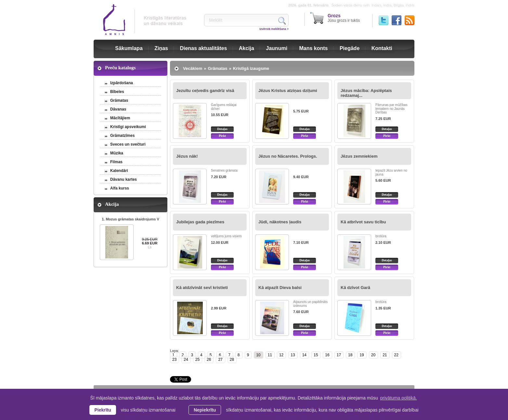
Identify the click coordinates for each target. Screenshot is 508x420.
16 (327, 355)
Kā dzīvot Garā (355, 288)
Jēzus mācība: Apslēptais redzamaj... (366, 93)
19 (362, 355)
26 (209, 360)
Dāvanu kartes (124, 179)
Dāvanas (118, 109)
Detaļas (222, 129)
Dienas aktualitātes (203, 48)
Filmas (116, 162)
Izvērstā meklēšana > (274, 29)
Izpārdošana (122, 83)
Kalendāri (119, 171)
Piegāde (350, 48)
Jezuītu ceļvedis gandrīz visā (205, 91)
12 (281, 355)
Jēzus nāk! (187, 156)
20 (373, 355)
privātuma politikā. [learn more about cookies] (399, 398)
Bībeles (117, 92)
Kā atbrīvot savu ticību (363, 222)
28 (232, 360)
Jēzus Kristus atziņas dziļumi (288, 91)
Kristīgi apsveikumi (128, 127)
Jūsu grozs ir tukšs (344, 18)
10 (258, 355)
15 (316, 355)
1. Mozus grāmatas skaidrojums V (130, 219)
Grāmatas (119, 100)
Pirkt (222, 136)
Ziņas (161, 48)
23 (174, 360)
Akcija (247, 48)
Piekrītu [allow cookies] (103, 410)
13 (293, 355)
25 (197, 360)
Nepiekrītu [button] (205, 410)
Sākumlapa (129, 48)
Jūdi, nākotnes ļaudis (280, 222)
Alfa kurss (120, 188)
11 (270, 355)
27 (220, 360)
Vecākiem (193, 68)
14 (304, 355)
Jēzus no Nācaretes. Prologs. (288, 156)
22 (396, 355)
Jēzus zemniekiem (359, 156)
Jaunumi (277, 48)
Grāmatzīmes (122, 136)
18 (350, 355)
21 (385, 355)
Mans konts (314, 48)
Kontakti (382, 48)
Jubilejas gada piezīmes (200, 222)
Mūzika (117, 153)
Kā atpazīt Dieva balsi (280, 288)
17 (339, 355)
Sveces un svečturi (128, 144)
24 (186, 360)
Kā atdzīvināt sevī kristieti (202, 288)
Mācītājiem (120, 118)
